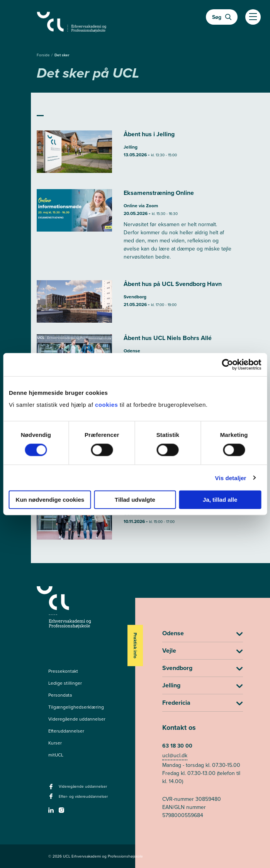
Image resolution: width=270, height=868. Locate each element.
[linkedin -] (52, 812)
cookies (107, 405)
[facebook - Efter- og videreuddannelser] (52, 799)
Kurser (55, 743)
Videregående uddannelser (77, 719)
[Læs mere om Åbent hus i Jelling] (135, 154)
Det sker (62, 55)
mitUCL (56, 755)
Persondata (60, 695)
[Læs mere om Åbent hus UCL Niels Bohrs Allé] (135, 518)
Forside (44, 55)
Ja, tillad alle (220, 500)
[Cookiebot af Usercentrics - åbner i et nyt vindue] (227, 364)
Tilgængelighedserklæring (76, 707)
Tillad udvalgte (135, 500)
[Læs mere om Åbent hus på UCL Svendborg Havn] (135, 301)
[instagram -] (62, 812)
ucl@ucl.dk (175, 755)
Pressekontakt (63, 671)
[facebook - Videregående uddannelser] (52, 789)
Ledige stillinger (65, 683)
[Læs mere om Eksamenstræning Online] (135, 229)
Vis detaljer (231, 478)
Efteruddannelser (66, 731)
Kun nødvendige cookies (50, 500)
